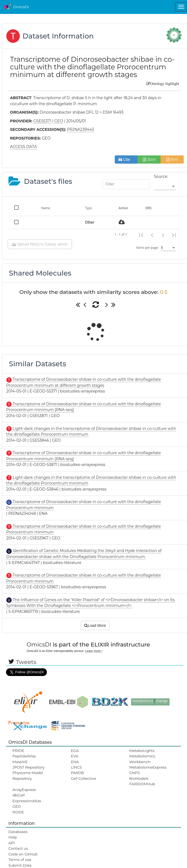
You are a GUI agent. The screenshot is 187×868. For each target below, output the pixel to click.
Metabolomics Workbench (142, 759)
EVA (75, 756)
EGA (75, 751)
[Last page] (174, 235)
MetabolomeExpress (148, 767)
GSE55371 (42, 121)
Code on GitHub (23, 854)
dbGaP (19, 795)
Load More (95, 625)
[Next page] (163, 235)
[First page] (141, 235)
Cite (126, 160)
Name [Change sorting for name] (46, 208)
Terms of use (20, 860)
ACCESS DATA (23, 147)
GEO (17, 806)
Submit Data (20, 865)
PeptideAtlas (24, 756)
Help (13, 837)
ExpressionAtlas (27, 801)
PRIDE (18, 751)
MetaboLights (142, 751)
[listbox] (165, 187)
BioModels (139, 778)
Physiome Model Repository (28, 775)
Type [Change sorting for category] (89, 208)
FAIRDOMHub (142, 784)
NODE (18, 812)
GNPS (135, 773)
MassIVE (20, 762)
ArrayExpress (24, 790)
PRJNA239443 (81, 129)
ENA (75, 762)
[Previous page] (152, 235)
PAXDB (77, 773)
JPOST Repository (29, 767)
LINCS (76, 767)
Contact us (18, 848)
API (12, 843)
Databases (18, 832)
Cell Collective (83, 778)
